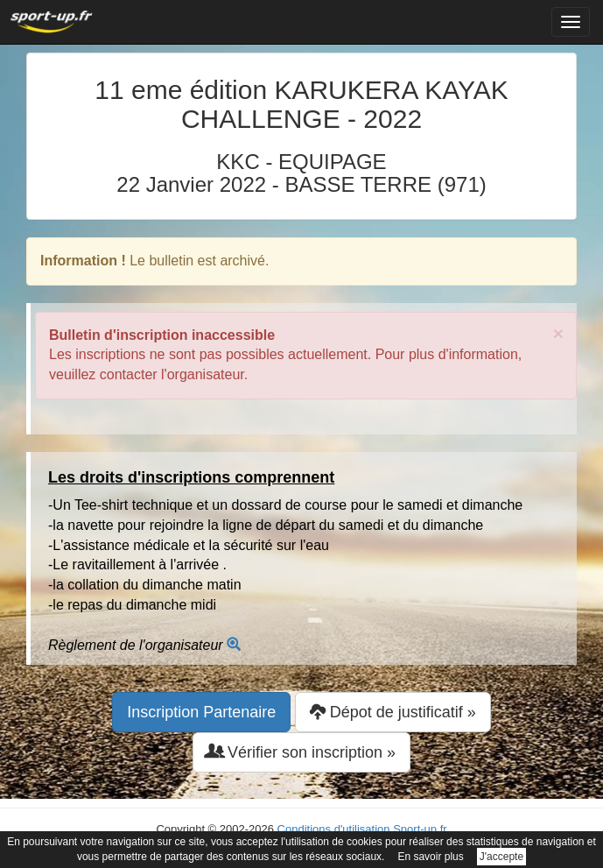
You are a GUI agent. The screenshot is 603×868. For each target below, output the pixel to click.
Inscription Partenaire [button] (201, 712)
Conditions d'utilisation (334, 829)
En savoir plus (430, 857)
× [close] (558, 333)
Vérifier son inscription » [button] (301, 752)
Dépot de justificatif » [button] (393, 712)
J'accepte (501, 857)
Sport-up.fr (420, 829)
